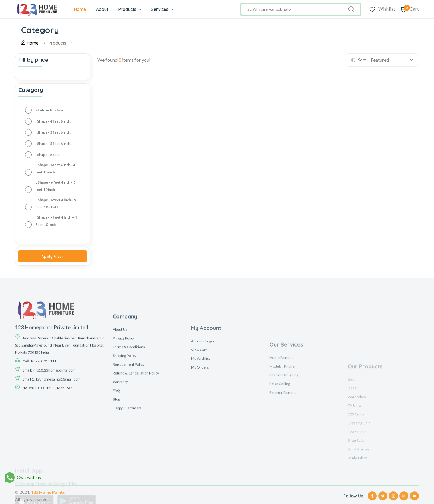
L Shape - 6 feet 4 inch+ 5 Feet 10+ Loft (56, 203)
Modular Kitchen (49, 110)
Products (130, 9)
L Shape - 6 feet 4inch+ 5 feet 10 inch (55, 186)
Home (80, 9)
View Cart (199, 412)
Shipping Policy (124, 409)
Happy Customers (127, 462)
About (102, 9)
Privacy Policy (124, 392)
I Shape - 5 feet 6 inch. (53, 143)
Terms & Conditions (129, 401)
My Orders (200, 430)
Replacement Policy (129, 418)
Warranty (120, 436)
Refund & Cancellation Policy (136, 427)
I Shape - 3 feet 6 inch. (53, 132)
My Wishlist (201, 421)
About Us (120, 383)
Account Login (203, 404)
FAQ (116, 444)
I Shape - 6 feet (48, 155)
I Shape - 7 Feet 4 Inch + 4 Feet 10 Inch (56, 221)
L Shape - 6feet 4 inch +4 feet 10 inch (55, 168)
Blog (116, 453)
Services (162, 9)
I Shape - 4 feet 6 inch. (53, 121)
